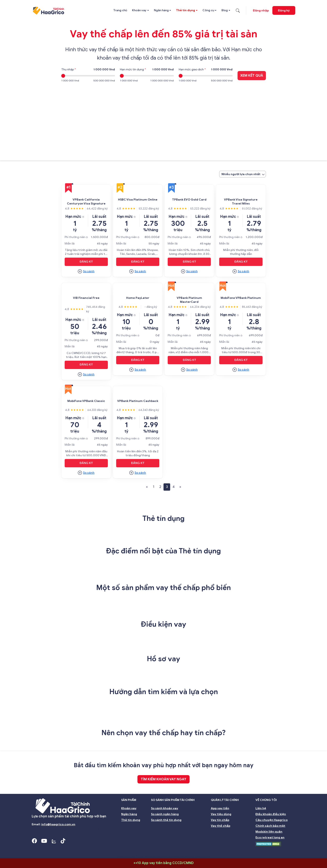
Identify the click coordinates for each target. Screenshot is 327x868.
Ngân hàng (161, 10)
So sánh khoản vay (165, 808)
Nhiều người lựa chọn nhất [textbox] (241, 174)
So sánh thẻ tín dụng (166, 820)
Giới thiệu (41, 850)
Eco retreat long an (270, 837)
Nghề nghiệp (280, 850)
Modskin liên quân (269, 832)
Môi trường (256, 850)
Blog (225, 10)
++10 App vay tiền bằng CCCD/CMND (164, 863)
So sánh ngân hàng (165, 814)
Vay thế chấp (221, 826)
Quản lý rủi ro (174, 850)
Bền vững (234, 850)
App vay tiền (220, 808)
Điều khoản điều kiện (271, 814)
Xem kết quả (252, 76)
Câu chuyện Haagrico (272, 820)
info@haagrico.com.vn (58, 824)
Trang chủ (120, 10)
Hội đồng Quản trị (68, 850)
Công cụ (208, 10)
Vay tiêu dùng (221, 814)
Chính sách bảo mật (270, 826)
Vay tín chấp (220, 820)
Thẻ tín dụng (186, 10)
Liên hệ (261, 808)
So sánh (89, 271)
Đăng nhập (261, 11)
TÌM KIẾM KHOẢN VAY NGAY (163, 779)
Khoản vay (139, 10)
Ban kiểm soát (125, 850)
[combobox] (243, 174)
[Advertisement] (164, 119)
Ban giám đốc (98, 850)
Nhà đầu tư (149, 850)
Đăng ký (284, 11)
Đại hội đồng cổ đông (205, 850)
